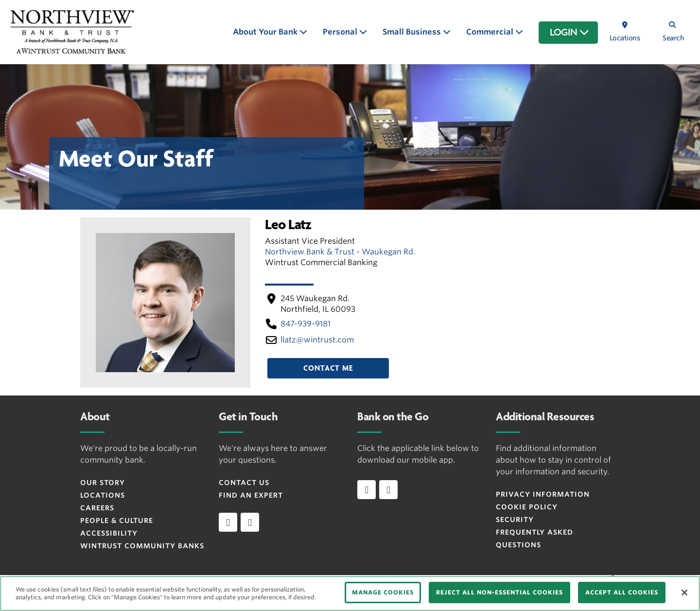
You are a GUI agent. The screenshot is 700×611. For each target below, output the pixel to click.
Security (515, 520)
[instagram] (250, 522)
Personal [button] (341, 32)
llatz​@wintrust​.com (317, 340)
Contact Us (244, 483)
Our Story (103, 483)
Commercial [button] (491, 32)
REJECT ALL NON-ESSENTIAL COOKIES (499, 592)
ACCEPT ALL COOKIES (622, 592)
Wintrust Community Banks (142, 546)
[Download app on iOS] (367, 489)
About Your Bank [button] (266, 32)
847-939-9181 (306, 324)
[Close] (684, 593)
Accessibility (109, 533)
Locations (103, 495)
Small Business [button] (413, 32)
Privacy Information (543, 494)
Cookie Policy (527, 507)
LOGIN (569, 33)
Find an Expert (251, 495)
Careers (97, 508)
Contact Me (328, 368)
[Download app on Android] (388, 489)
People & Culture (117, 521)
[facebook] (228, 522)
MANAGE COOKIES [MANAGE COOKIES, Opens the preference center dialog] (383, 592)
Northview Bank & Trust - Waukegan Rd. (340, 252)
